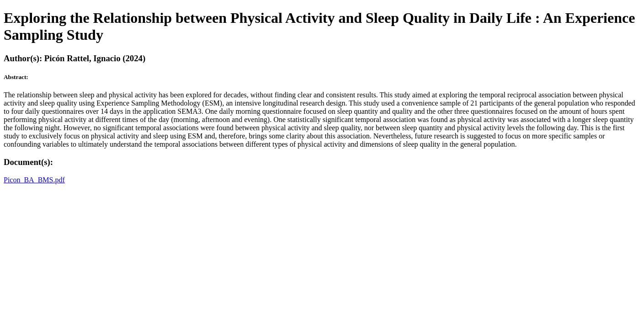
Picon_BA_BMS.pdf (34, 180)
